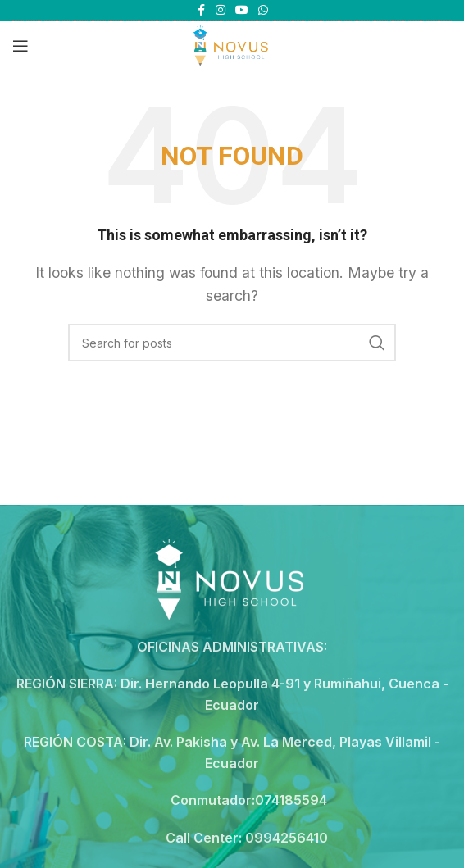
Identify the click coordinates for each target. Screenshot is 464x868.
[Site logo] (232, 44)
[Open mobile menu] (20, 46)
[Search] (232, 343)
